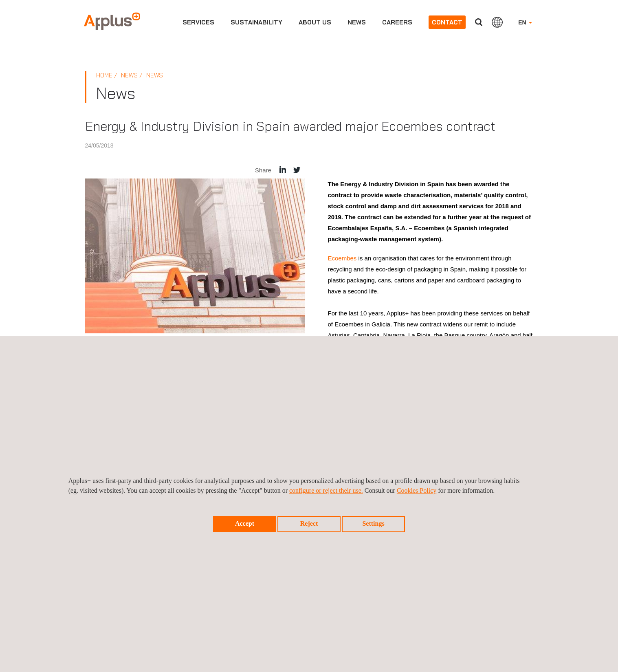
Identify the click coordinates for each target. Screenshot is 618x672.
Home (104, 75)
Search (479, 22)
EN (525, 22)
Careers (397, 22)
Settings (373, 523)
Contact (447, 22)
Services (198, 22)
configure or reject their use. (326, 490)
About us (315, 22)
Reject (309, 523)
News (357, 22)
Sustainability (256, 22)
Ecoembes (343, 258)
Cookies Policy (417, 490)
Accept (245, 523)
